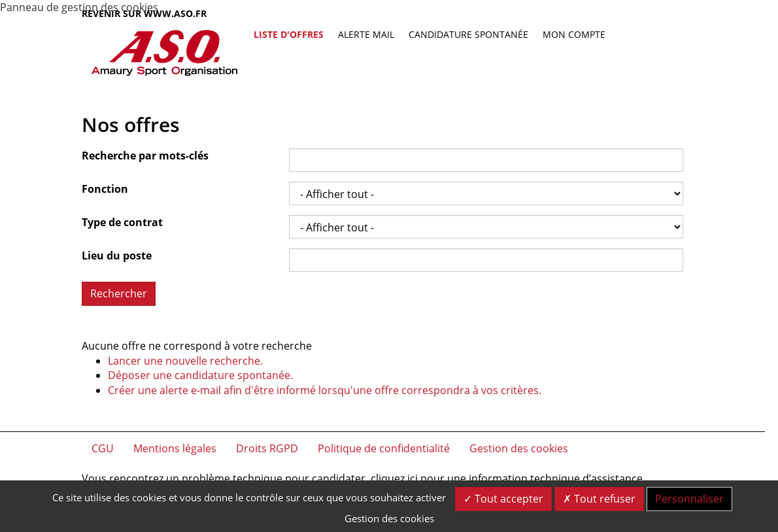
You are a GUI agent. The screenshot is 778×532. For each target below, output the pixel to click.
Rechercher (119, 293)
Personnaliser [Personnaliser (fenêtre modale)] (689, 499)
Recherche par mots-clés (145, 156)
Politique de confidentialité (384, 448)
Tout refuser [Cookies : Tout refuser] (599, 499)
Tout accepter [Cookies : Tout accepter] (503, 499)
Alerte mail (366, 34)
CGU (103, 448)
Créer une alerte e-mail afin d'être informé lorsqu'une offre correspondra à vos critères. (325, 390)
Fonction (105, 189)
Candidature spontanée (468, 34)
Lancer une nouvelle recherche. (185, 361)
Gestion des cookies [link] (389, 518)
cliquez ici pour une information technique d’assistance (507, 478)
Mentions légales (175, 448)
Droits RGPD (267, 448)
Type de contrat (122, 222)
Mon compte (574, 34)
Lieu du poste (117, 256)
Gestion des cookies (519, 448)
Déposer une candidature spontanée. (200, 375)
